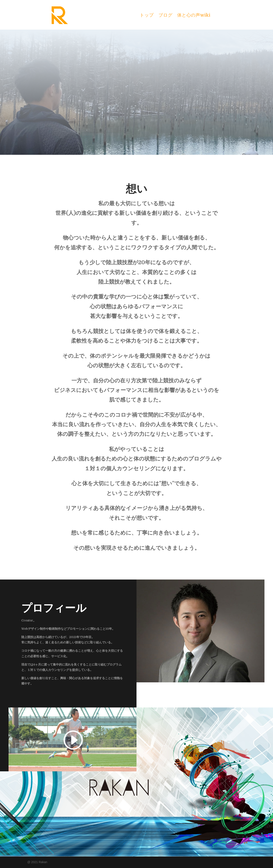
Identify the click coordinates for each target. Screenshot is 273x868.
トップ (147, 16)
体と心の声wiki (194, 16)
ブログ (166, 16)
